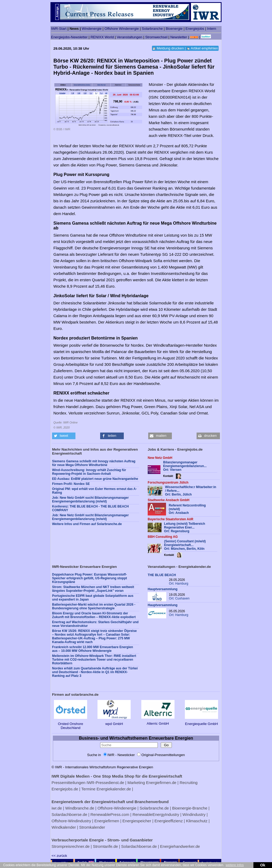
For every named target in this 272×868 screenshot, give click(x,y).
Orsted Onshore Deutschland (71, 724)
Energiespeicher (137, 821)
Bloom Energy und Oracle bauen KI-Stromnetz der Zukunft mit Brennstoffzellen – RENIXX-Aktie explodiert (94, 615)
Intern (212, 29)
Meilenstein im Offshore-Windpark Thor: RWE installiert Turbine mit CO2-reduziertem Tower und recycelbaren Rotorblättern (94, 660)
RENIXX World (102, 37)
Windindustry (194, 814)
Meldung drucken (170, 48)
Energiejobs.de (65, 789)
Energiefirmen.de (161, 783)
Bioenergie (174, 29)
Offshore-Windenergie (117, 808)
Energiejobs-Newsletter (69, 37)
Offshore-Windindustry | (72, 821)
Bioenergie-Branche (190, 808)
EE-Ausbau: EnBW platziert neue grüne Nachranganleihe (95, 479)
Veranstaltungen (129, 37)
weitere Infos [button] (235, 865)
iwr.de (57, 808)
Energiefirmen (107, 821)
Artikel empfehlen (204, 48)
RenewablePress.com (110, 814)
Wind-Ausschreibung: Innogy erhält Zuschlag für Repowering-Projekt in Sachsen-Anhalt (89, 472)
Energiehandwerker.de (180, 846)
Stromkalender (92, 827)
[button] (64, 436)
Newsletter (179, 37)
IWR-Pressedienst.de (105, 783)
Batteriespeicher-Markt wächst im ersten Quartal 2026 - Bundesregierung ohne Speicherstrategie (94, 606)
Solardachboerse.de (69, 814)
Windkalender (64, 827)
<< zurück (59, 856)
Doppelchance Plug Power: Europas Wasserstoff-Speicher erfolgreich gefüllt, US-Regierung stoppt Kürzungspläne (90, 578)
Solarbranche (152, 29)
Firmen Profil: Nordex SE (71, 484)
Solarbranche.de (154, 808)
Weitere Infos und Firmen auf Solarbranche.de (87, 524)
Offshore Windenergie (122, 29)
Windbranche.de (80, 808)
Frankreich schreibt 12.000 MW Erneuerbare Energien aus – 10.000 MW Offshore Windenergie (93, 649)
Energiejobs (195, 29)
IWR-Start (59, 29)
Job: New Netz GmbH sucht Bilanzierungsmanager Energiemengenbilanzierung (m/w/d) (90, 500)
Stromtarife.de (105, 846)
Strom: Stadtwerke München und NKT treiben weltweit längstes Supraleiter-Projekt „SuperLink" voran (93, 589)
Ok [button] (263, 865)
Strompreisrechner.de (71, 846)
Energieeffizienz (168, 821)
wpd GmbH (114, 722)
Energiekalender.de (114, 789)
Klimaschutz (197, 821)
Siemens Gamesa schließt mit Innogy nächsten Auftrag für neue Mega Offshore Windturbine (94, 463)
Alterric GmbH (158, 722)
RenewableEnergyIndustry (156, 814)
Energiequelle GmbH (201, 722)
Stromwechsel (156, 37)
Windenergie (92, 29)
